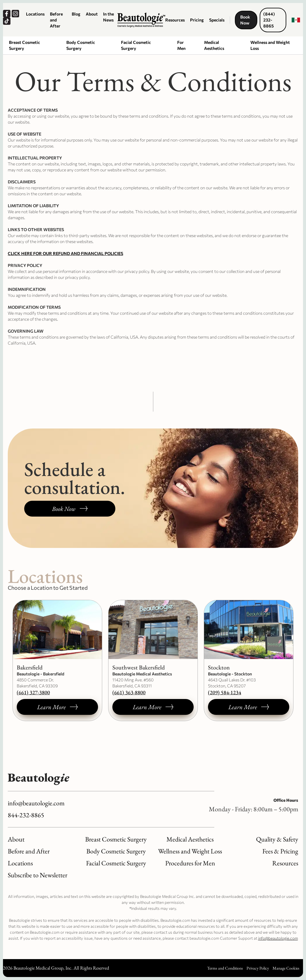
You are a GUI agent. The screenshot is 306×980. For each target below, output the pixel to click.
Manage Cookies (286, 968)
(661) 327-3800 (33, 692)
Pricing (197, 20)
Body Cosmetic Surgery (81, 45)
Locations (35, 14)
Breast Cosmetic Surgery (25, 45)
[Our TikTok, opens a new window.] (7, 21)
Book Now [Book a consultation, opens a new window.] (245, 20)
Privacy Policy (258, 968)
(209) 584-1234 (225, 692)
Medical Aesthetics (214, 45)
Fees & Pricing (280, 851)
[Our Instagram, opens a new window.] (16, 14)
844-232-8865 (26, 815)
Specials (217, 20)
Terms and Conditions (225, 968)
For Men (181, 45)
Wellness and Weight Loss (270, 45)
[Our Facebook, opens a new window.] (7, 14)
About (92, 14)
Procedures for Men (190, 863)
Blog (76, 14)
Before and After (56, 20)
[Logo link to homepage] (141, 20)
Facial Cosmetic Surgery (136, 45)
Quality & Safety (277, 839)
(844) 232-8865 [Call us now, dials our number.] (269, 20)
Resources (175, 20)
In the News (108, 17)
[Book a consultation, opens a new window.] (70, 509)
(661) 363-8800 (129, 692)
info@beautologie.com (36, 803)
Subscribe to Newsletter (38, 875)
